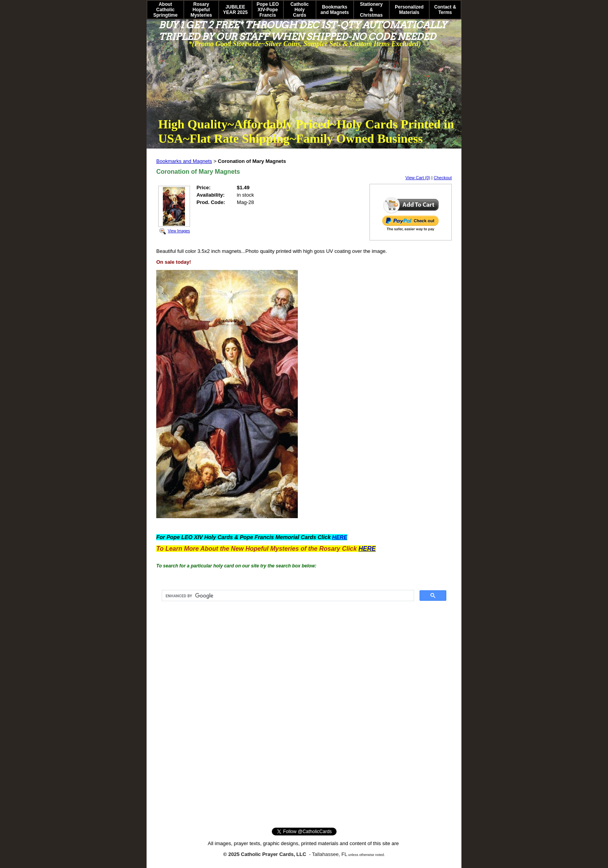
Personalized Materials (409, 10)
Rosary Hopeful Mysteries (201, 10)
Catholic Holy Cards (300, 10)
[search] (287, 596)
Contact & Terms (445, 10)
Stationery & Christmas (371, 10)
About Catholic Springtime (165, 10)
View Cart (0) (418, 178)
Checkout (443, 178)
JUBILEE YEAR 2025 (235, 10)
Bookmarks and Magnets (334, 10)
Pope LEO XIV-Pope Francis (268, 10)
